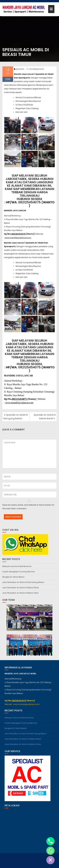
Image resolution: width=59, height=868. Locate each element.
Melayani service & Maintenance (17, 566)
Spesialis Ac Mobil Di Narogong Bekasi (16, 417)
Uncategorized (36, 69)
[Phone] (50, 841)
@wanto (19, 69)
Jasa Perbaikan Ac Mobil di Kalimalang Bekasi (23, 582)
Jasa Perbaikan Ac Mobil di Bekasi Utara (20, 593)
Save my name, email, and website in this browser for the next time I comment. (28, 507)
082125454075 (29, 203)
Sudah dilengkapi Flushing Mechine (19, 572)
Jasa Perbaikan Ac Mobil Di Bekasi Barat (20, 588)
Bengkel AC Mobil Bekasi (13, 577)
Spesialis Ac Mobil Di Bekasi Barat (45, 417)
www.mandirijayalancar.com (18, 238)
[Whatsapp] (50, 851)
